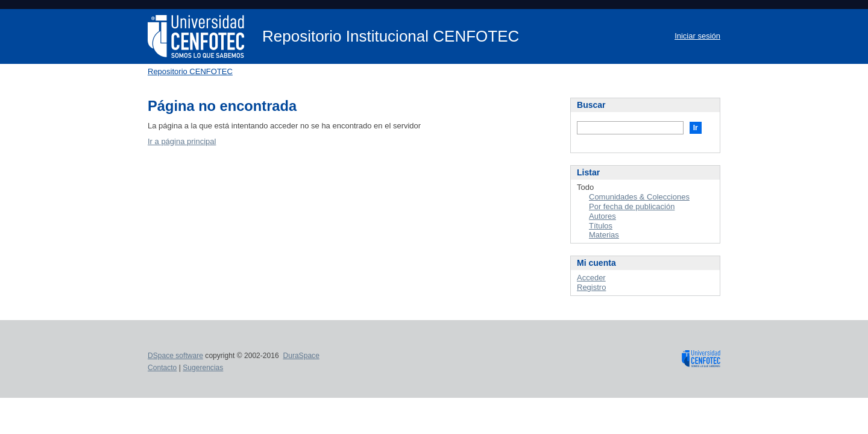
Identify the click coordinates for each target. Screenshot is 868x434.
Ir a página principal (182, 141)
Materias (604, 235)
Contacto (162, 368)
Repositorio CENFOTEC (190, 71)
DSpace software (175, 356)
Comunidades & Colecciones (639, 197)
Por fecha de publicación (632, 206)
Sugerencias (203, 368)
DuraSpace (301, 356)
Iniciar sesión (697, 36)
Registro (591, 287)
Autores (602, 216)
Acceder (591, 278)
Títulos (601, 226)
